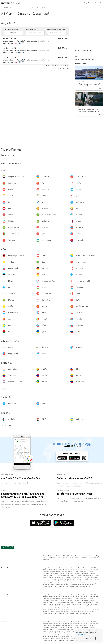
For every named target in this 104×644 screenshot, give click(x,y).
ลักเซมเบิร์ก (85, 579)
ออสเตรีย (52, 575)
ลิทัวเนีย (79, 579)
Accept (89, 638)
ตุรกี (61, 574)
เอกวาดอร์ (81, 585)
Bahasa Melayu (79, 556)
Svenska (96, 558)
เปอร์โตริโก (74, 585)
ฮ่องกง (88, 568)
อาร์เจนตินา (51, 585)
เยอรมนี (45, 577)
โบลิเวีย (58, 585)
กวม (67, 587)
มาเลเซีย (59, 572)
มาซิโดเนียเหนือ (55, 581)
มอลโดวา (97, 579)
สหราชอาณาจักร (82, 577)
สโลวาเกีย (57, 583)
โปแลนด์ (77, 581)
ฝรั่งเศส (74, 577)
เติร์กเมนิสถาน (55, 574)
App (96, 3)
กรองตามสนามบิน (56, 30)
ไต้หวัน (65, 574)
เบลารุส (63, 583)
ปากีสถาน (71, 572)
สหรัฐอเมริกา (96, 583)
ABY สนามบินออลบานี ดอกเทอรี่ (25, 14)
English (50, 556)
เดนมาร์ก (51, 577)
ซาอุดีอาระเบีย (84, 572)
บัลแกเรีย (79, 575)
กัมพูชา (65, 570)
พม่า (91, 570)
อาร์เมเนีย (58, 568)
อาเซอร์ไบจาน (66, 568)
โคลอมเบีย (67, 585)
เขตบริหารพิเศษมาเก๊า (49, 572)
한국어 (68, 556)
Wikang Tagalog (51, 558)
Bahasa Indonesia (90, 556)
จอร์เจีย (83, 568)
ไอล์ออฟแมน (68, 579)
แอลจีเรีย (72, 587)
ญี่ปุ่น (60, 570)
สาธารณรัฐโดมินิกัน (90, 585)
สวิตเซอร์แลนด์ (87, 575)
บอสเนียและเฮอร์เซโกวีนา (63, 575)
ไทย (73, 556)
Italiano (77, 558)
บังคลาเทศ (74, 568)
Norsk (90, 558)
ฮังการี (48, 579)
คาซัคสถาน (76, 570)
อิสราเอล (45, 570)
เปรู (56, 587)
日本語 (45, 556)
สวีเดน (45, 583)
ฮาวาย (45, 585)
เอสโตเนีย (58, 577)
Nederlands (46, 560)
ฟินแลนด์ (68, 577)
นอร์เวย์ (71, 581)
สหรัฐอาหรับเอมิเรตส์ (49, 568)
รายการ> (62, 30)
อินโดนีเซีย (94, 568)
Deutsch (65, 558)
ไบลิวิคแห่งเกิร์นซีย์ (92, 577)
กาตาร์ (77, 572)
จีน (79, 568)
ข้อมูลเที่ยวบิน (88, 3)
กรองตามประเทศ (31, 30)
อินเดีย (51, 570)
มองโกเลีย (96, 570)
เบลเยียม (73, 575)
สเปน (63, 577)
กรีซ (44, 579)
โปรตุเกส (83, 581)
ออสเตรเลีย (61, 587)
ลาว (82, 570)
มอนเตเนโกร (46, 581)
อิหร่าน (56, 570)
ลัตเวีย (92, 579)
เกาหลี (70, 570)
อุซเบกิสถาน (78, 574)
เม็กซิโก (84, 583)
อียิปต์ (77, 587)
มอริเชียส (82, 587)
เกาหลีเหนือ (85, 574)
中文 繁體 (56, 556)
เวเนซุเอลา (51, 587)
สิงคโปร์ (91, 572)
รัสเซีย (73, 583)
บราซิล (45, 587)
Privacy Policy (81, 635)
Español (71, 558)
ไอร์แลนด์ (61, 579)
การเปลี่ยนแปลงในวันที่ (11, 30)
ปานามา (89, 583)
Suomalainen (84, 558)
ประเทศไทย (46, 574)
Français (59, 558)
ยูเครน (68, 583)
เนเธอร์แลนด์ (64, 581)
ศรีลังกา (86, 570)
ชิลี (62, 585)
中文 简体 (63, 556)
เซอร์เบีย (95, 581)
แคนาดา (78, 583)
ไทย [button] (101, 3)
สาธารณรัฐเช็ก (96, 575)
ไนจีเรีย (88, 587)
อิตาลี (74, 579)
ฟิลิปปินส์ (65, 572)
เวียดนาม (71, 574)
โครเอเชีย (54, 579)
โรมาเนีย (89, 581)
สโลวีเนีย (50, 583)
